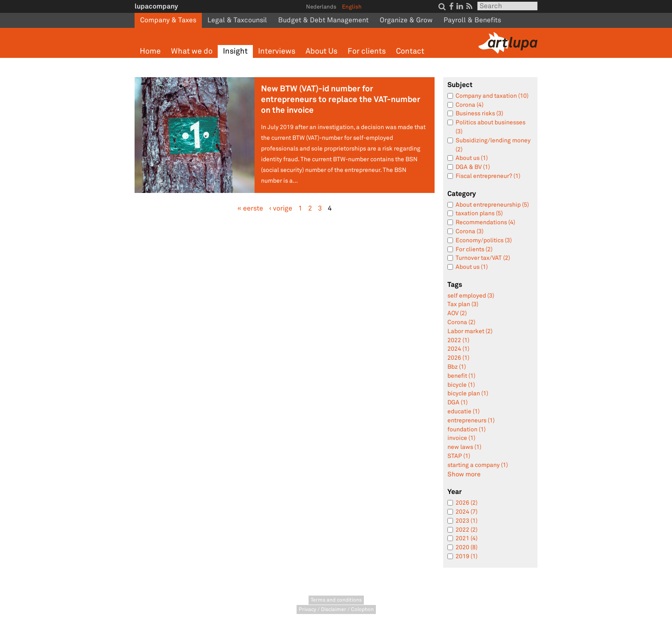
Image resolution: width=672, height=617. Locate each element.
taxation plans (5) (479, 213)
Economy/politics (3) (484, 240)
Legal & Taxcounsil (237, 20)
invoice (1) (461, 438)
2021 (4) (466, 538)
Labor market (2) (470, 331)
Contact (410, 51)
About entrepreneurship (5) (492, 205)
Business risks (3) (479, 113)
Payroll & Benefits (472, 20)
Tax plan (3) (463, 304)
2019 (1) (466, 556)
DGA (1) (457, 402)
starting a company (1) (478, 465)
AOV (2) (457, 313)
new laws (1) (464, 447)
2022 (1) (458, 340)
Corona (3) (469, 231)
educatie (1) (463, 411)
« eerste (250, 208)
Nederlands (321, 7)
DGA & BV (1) (473, 167)
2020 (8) (466, 547)
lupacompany (156, 6)
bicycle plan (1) (468, 393)
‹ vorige (281, 208)
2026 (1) (458, 358)
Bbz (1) (457, 367)
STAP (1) (459, 456)
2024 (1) (458, 349)
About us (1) (472, 158)
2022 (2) (466, 530)
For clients (367, 51)
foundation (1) (466, 429)
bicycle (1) (461, 385)
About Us (321, 51)
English (352, 7)
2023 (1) (466, 521)
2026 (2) (466, 503)
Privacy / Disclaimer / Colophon (336, 609)
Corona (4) (469, 105)
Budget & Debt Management (323, 20)
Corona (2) (461, 322)
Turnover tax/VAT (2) (483, 258)
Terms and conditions (336, 600)
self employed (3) (471, 296)
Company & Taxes (168, 20)
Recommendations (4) (485, 222)
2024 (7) (466, 512)
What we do (192, 51)
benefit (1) (461, 376)
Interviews (277, 51)
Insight (235, 51)
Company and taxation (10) (492, 96)
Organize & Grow (406, 20)
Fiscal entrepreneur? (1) (488, 176)
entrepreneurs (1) (471, 420)
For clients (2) (474, 249)
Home (150, 51)
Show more (464, 474)
